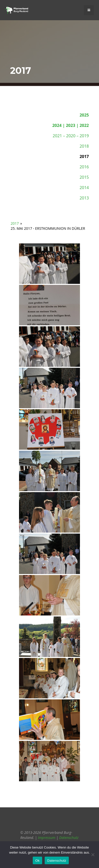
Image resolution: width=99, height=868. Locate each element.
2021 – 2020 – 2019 (71, 136)
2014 (84, 188)
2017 (15, 223)
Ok (37, 861)
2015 (84, 177)
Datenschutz (69, 838)
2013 (84, 198)
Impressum (47, 838)
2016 (84, 167)
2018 (84, 146)
